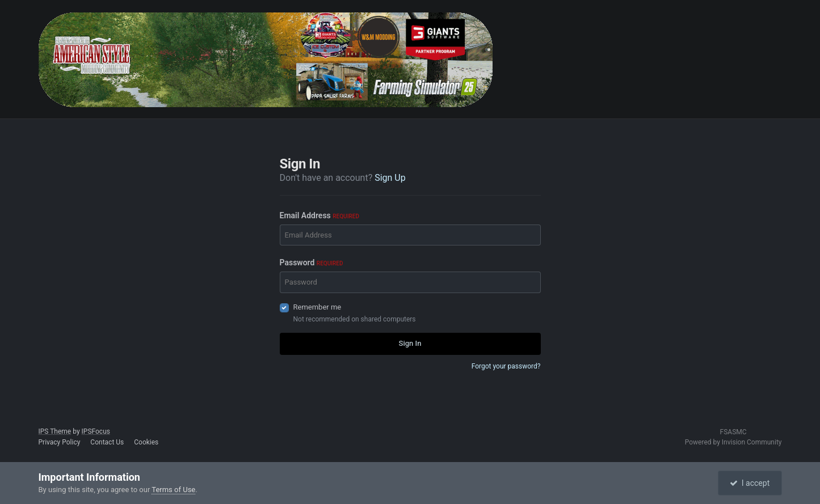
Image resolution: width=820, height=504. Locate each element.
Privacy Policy (60, 442)
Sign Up (390, 178)
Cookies (146, 442)
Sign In (410, 343)
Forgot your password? (506, 366)
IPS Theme (55, 431)
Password (312, 262)
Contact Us (107, 442)
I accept (750, 483)
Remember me (318, 307)
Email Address (319, 215)
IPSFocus (96, 431)
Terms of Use (173, 490)
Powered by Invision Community (733, 442)
